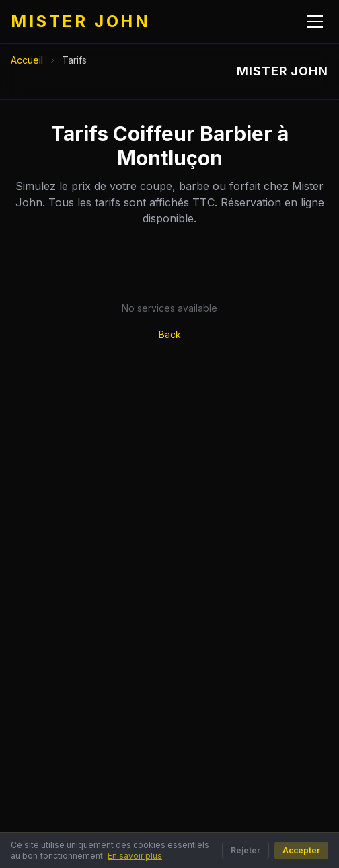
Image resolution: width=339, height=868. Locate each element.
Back (170, 334)
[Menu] (315, 21)
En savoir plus (135, 856)
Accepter (301, 850)
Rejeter (246, 850)
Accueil (27, 60)
